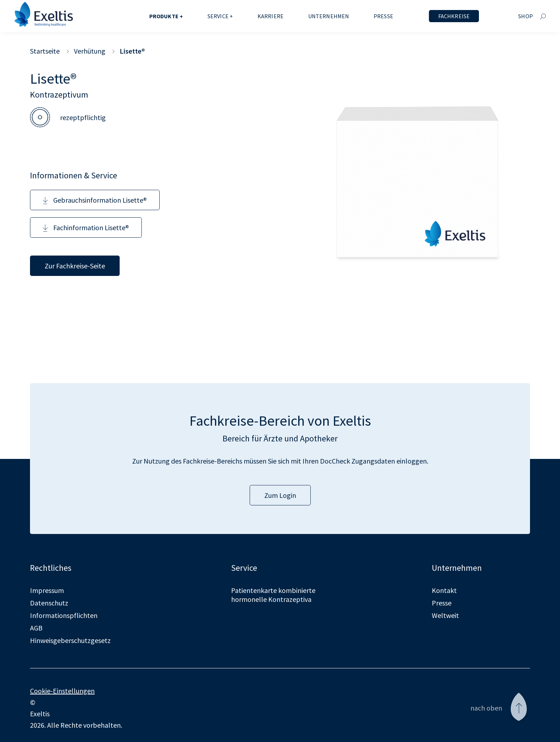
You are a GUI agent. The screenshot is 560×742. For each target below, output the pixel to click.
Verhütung (90, 51)
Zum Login (280, 495)
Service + (220, 16)
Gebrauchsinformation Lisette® (95, 200)
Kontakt (444, 590)
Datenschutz (49, 603)
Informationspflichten (64, 615)
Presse (383, 16)
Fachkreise (454, 16)
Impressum (47, 590)
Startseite (45, 51)
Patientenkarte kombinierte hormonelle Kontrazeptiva (273, 595)
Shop (526, 16)
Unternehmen (329, 16)
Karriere (271, 16)
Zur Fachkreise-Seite (75, 266)
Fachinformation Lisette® (86, 227)
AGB (36, 628)
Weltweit (445, 615)
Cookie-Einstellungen (62, 691)
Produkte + (166, 16)
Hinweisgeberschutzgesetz (70, 640)
